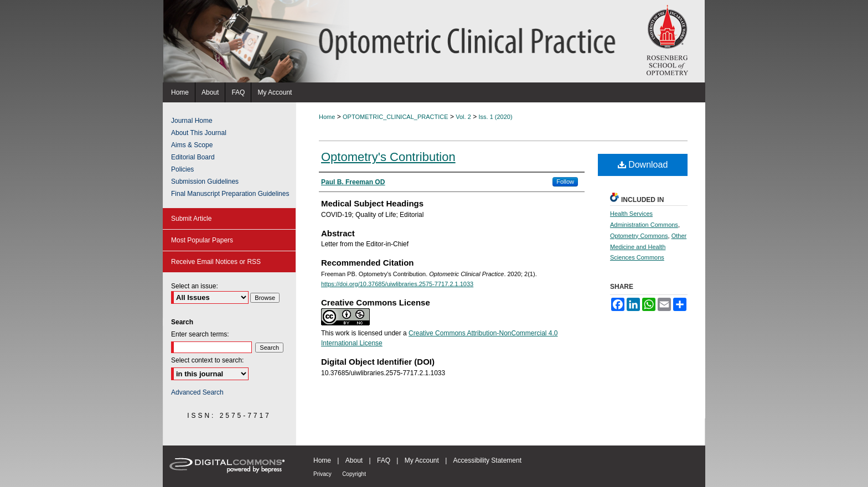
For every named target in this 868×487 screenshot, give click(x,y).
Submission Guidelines (205, 182)
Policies (182, 169)
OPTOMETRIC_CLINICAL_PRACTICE (396, 117)
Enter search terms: (200, 334)
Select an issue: (195, 286)
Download (643, 165)
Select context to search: (207, 360)
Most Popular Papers (202, 240)
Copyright (354, 474)
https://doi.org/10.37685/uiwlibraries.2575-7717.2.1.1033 (397, 284)
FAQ (384, 460)
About (354, 460)
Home (327, 117)
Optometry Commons (639, 236)
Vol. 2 (463, 117)
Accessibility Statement (487, 460)
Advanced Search (197, 392)
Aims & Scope (192, 145)
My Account (422, 460)
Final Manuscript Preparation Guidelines (230, 194)
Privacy (322, 474)
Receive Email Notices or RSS (216, 262)
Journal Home (192, 121)
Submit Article (191, 219)
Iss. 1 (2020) (496, 117)
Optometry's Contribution (388, 157)
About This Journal (199, 133)
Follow (565, 182)
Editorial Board (193, 157)
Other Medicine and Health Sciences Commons (648, 247)
